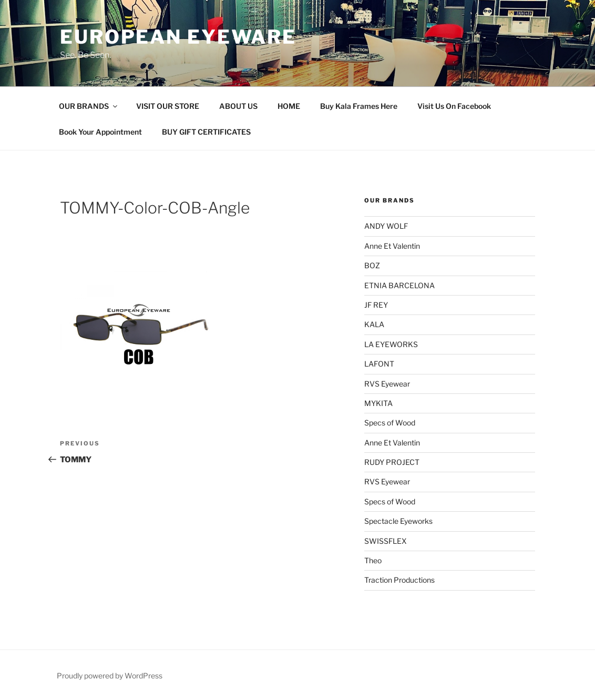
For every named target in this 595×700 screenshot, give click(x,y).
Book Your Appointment (100, 132)
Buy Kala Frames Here (359, 106)
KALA (374, 324)
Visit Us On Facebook (454, 106)
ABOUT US (238, 106)
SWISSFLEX (386, 541)
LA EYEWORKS (391, 344)
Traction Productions (399, 580)
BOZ (372, 265)
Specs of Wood (390, 423)
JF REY (376, 305)
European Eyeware (178, 37)
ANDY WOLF (386, 226)
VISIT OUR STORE (168, 106)
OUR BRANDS (89, 106)
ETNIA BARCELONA (399, 285)
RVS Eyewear (387, 384)
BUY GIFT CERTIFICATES (206, 132)
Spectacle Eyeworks (398, 521)
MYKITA (378, 403)
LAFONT (379, 364)
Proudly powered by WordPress (110, 676)
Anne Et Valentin (392, 246)
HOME (289, 106)
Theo (373, 560)
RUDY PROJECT (392, 462)
